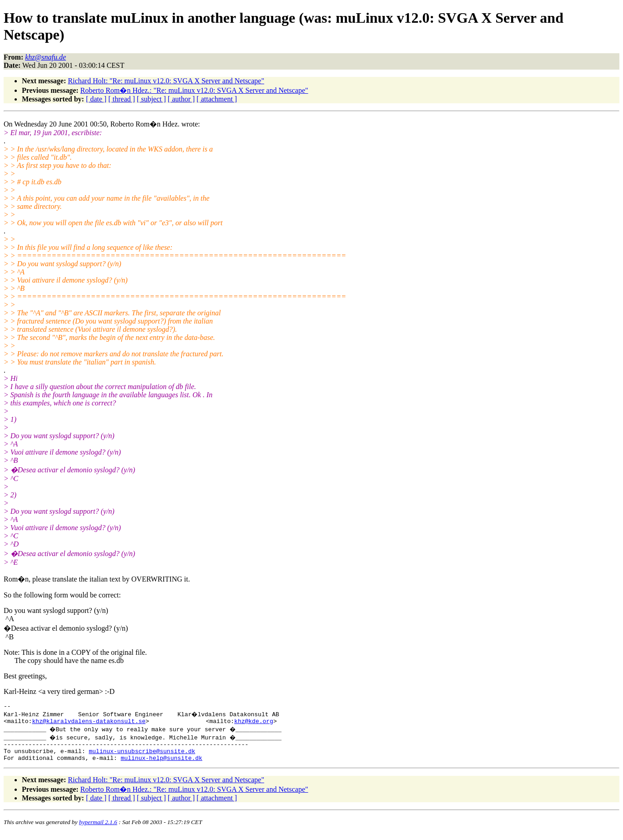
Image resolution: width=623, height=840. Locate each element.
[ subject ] (151, 99)
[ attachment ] (217, 99)
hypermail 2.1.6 (98, 829)
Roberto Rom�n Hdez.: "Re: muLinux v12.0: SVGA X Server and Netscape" (194, 90)
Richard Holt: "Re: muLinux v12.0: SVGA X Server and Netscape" (166, 81)
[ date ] (96, 99)
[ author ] (181, 99)
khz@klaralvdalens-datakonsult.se (89, 724)
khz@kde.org (254, 724)
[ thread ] (122, 99)
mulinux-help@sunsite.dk (161, 764)
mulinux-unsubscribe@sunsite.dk (142, 756)
